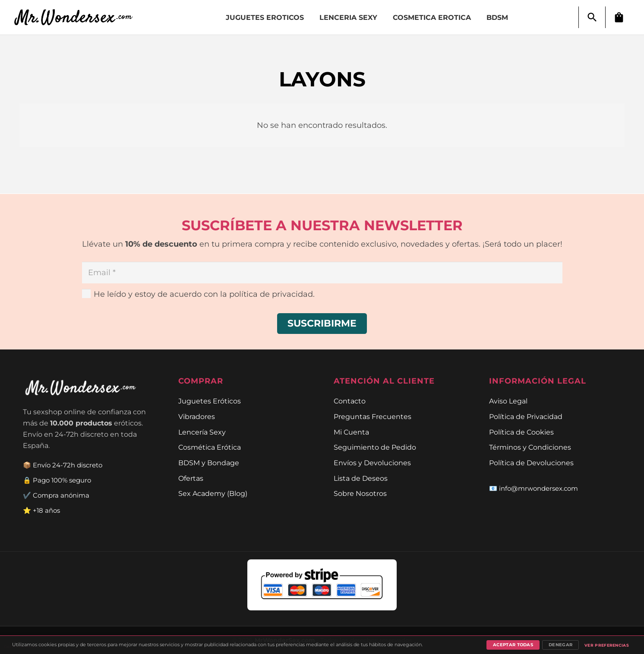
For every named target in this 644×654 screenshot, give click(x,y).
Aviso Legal (508, 401)
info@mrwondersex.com (538, 488)
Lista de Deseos (361, 478)
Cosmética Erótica (210, 447)
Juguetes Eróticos (210, 401)
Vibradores (197, 416)
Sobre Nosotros (360, 493)
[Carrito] (619, 17)
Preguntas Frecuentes (373, 416)
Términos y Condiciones (530, 447)
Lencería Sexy (202, 432)
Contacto (350, 401)
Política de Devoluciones (531, 463)
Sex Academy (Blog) (213, 493)
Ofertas (191, 478)
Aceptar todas (513, 645)
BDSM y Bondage (209, 463)
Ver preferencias (607, 645)
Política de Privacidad (526, 416)
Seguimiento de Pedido (375, 447)
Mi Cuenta (351, 432)
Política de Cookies (521, 432)
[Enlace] (78, 17)
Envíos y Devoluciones (372, 463)
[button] (592, 17)
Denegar (560, 645)
